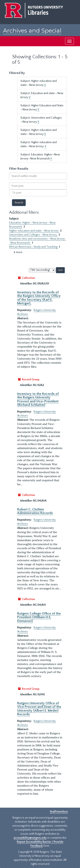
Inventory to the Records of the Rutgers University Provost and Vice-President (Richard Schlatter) (38, 399)
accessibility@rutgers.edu (30, 838)
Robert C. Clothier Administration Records (35, 511)
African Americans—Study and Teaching (34, 247)
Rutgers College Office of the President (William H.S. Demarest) (39, 617)
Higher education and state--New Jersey (34, 231)
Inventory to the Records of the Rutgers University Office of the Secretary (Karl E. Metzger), (39, 298)
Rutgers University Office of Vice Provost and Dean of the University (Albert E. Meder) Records (39, 709)
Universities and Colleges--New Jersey (33, 235)
